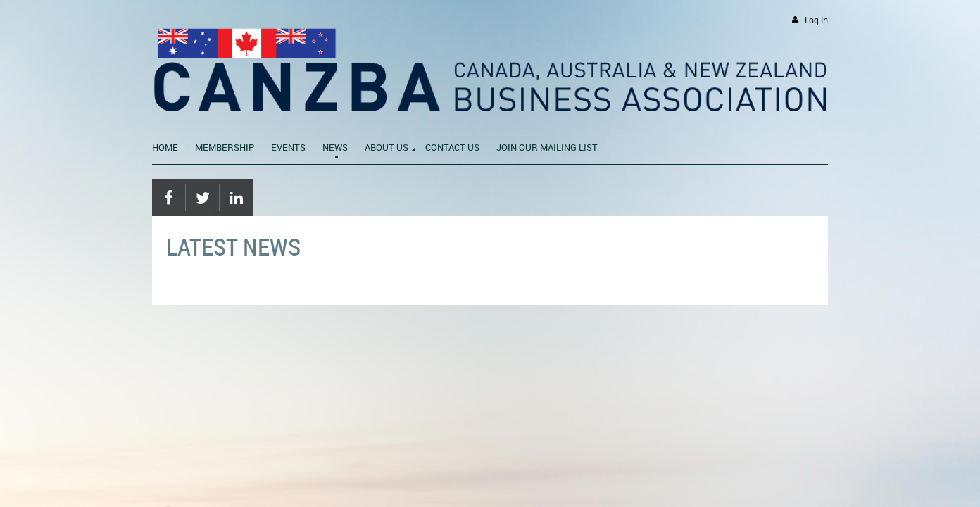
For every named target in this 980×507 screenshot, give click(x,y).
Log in (816, 20)
